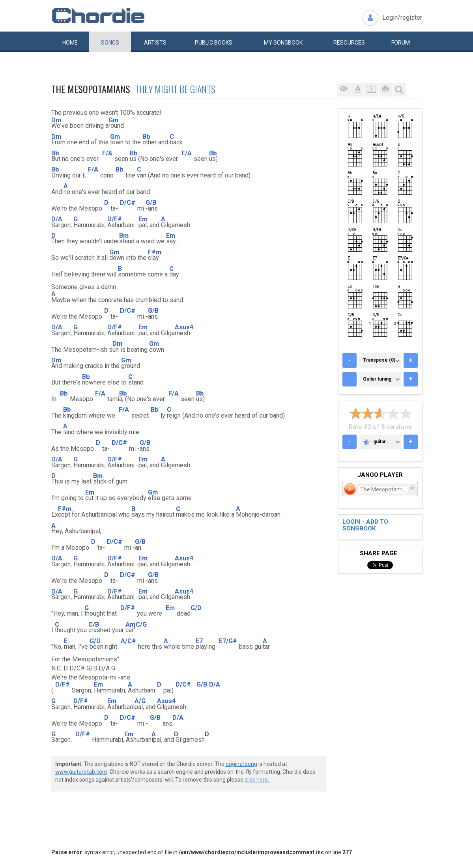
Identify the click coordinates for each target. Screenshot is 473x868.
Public (214, 43)
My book (283, 43)
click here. (257, 780)
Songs (110, 43)
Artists (155, 43)
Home (70, 43)
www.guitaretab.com (81, 772)
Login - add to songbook (365, 525)
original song (241, 764)
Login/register (402, 18)
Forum (401, 43)
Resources (349, 43)
